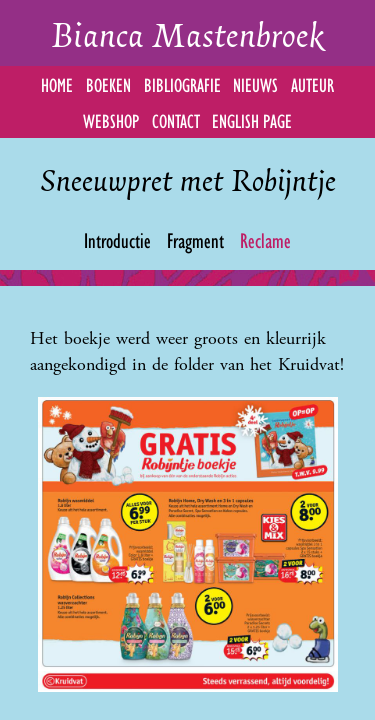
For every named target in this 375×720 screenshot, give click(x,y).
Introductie (117, 239)
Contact (176, 119)
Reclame (265, 239)
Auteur (312, 83)
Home (57, 83)
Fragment (195, 239)
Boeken (108, 83)
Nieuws (255, 83)
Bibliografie (182, 83)
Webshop (111, 119)
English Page (252, 119)
